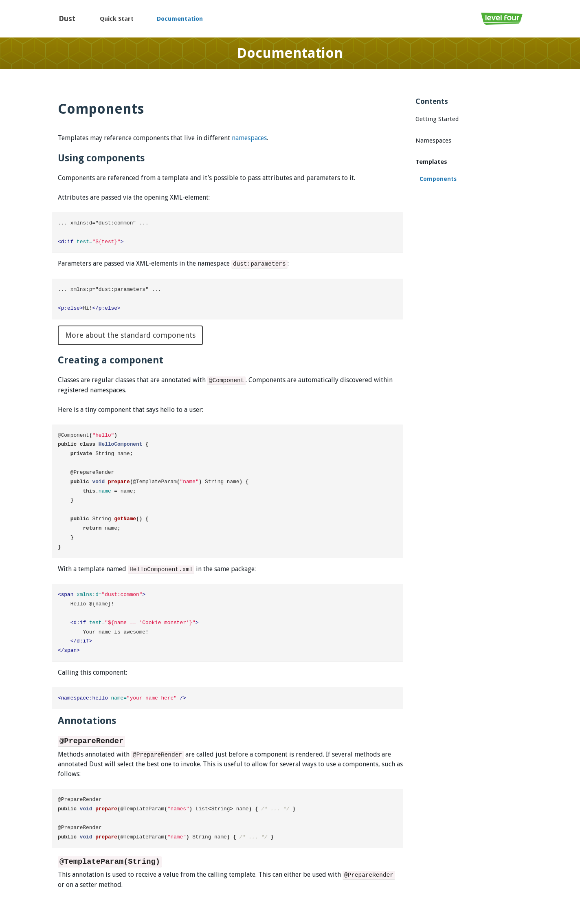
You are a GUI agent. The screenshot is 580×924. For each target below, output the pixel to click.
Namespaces (433, 141)
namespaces (249, 138)
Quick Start (117, 19)
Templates (431, 162)
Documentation (180, 19)
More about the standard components (130, 335)
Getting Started (437, 119)
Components (438, 179)
